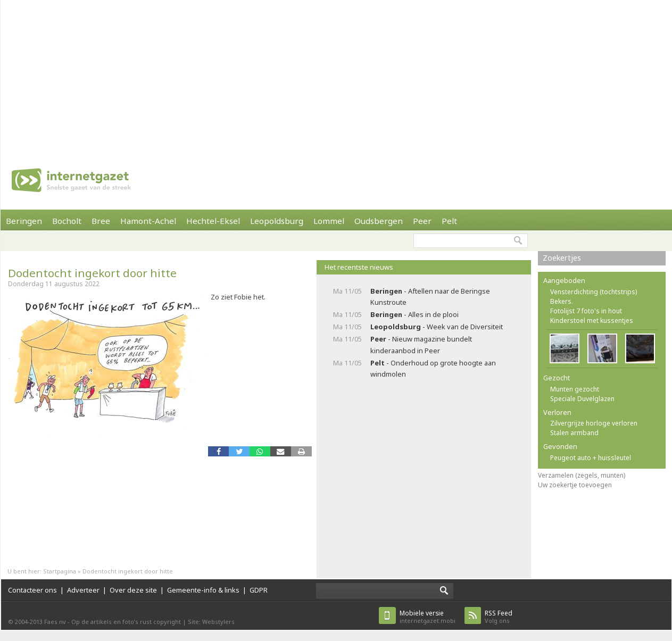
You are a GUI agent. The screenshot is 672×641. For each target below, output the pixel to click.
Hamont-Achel (148, 221)
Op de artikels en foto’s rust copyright (126, 622)
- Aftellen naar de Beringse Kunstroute (430, 297)
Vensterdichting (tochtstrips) (594, 292)
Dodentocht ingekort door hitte (92, 273)
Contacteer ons (32, 590)
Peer (422, 221)
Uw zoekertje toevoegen (575, 485)
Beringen (24, 221)
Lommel (329, 221)
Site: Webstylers (211, 622)
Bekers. (562, 301)
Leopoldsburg (277, 221)
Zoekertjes (562, 258)
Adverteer (83, 590)
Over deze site (133, 590)
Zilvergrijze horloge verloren (594, 423)
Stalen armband (574, 433)
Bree (101, 221)
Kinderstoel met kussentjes (592, 320)
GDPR (259, 590)
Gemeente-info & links (203, 590)
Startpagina (60, 571)
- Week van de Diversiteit (437, 327)
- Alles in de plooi (414, 314)
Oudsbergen (379, 221)
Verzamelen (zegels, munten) (582, 475)
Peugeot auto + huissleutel (591, 458)
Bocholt (67, 221)
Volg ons (499, 617)
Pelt (449, 221)
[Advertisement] (298, 74)
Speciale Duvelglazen (582, 399)
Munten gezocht (575, 389)
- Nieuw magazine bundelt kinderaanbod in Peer (421, 344)
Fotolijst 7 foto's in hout (586, 311)
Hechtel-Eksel (213, 221)
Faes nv (55, 622)
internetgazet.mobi (428, 617)
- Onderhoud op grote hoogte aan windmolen (433, 368)
